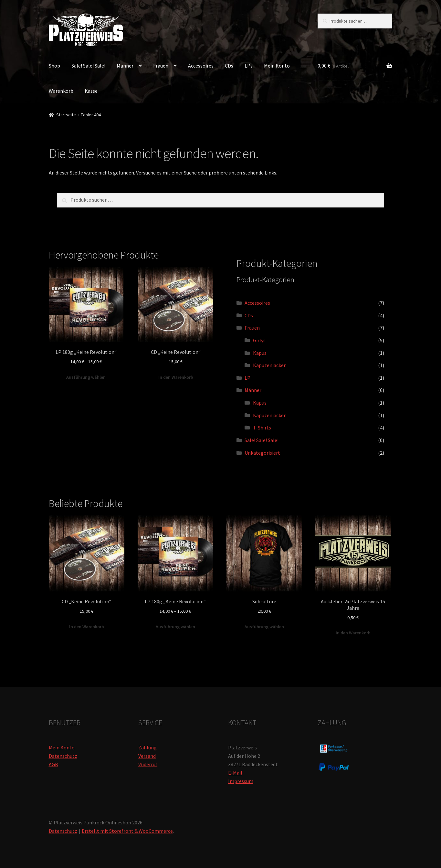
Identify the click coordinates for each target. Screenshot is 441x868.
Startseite (66, 115)
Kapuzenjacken (270, 365)
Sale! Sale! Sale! (88, 66)
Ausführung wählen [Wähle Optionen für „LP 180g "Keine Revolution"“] (86, 377)
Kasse (91, 91)
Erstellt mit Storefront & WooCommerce (127, 831)
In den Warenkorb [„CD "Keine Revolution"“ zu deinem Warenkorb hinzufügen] (176, 377)
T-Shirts (262, 428)
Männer (125, 66)
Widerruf (148, 764)
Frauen (161, 66)
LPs (249, 66)
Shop (54, 66)
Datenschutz (63, 756)
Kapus (260, 353)
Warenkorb (61, 91)
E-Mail (235, 773)
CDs (229, 66)
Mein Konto (277, 66)
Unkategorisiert (262, 453)
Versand (147, 756)
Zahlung (147, 747)
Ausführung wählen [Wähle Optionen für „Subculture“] (264, 627)
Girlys (259, 340)
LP (247, 378)
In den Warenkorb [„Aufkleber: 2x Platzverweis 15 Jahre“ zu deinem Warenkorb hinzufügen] (353, 633)
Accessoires (201, 66)
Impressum (241, 781)
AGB (53, 764)
